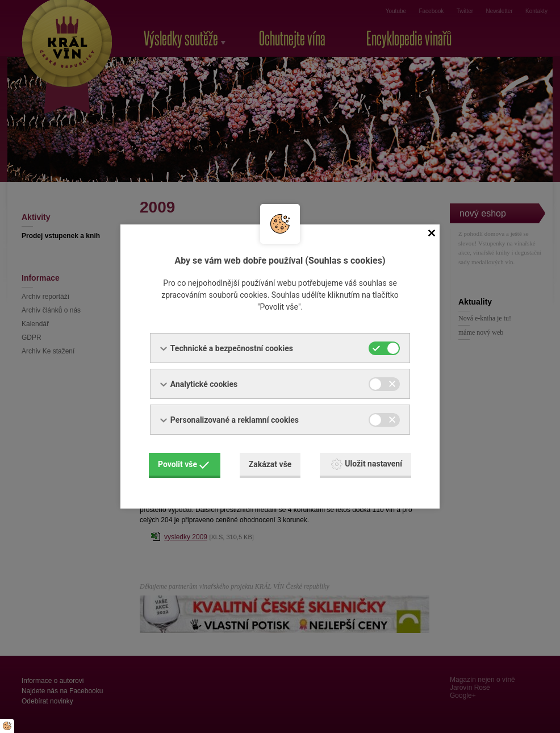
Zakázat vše (270, 464)
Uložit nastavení (367, 464)
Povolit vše (183, 464)
